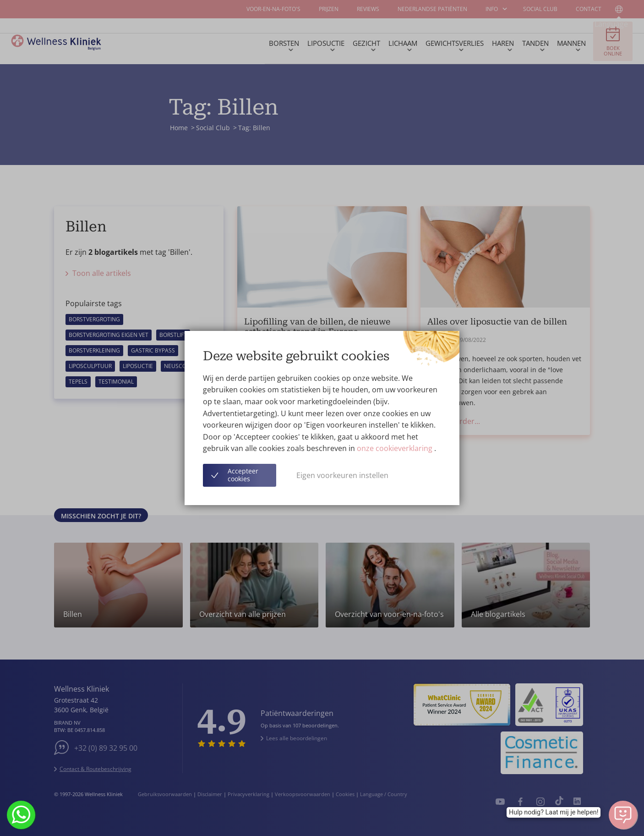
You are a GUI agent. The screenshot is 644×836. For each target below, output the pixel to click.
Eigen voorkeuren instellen (342, 475)
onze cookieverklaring (396, 448)
